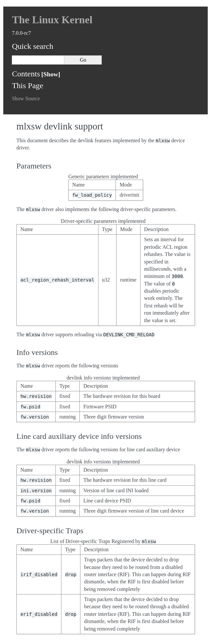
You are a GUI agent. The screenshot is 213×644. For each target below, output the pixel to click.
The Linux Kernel (52, 20)
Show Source (26, 98)
